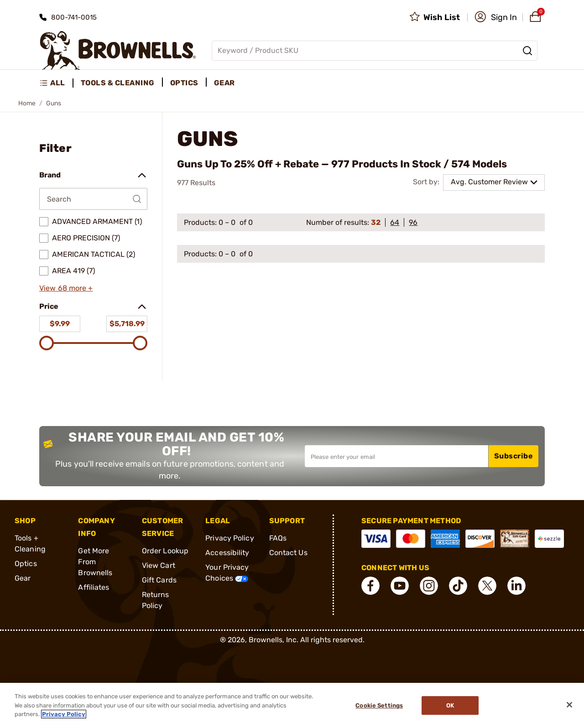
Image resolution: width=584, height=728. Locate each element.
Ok (450, 705)
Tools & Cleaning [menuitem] (118, 83)
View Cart (159, 565)
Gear (23, 578)
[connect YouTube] (400, 586)
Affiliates (94, 587)
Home (27, 103)
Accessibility (227, 553)
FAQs (278, 538)
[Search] (527, 51)
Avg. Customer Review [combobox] (489, 182)
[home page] (118, 50)
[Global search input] (375, 51)
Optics (26, 564)
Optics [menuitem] (184, 83)
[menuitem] (56, 83)
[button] (496, 17)
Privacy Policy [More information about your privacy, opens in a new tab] (64, 714)
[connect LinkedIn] (516, 586)
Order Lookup (165, 551)
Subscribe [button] (514, 456)
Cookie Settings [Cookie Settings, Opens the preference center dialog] (379, 705)
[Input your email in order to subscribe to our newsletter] (396, 456)
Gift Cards (159, 580)
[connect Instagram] (429, 586)
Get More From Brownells (95, 562)
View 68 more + (66, 288)
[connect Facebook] (370, 586)
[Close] (569, 705)
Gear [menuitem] (224, 83)
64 (395, 222)
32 (376, 222)
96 (413, 222)
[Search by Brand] (93, 199)
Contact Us (288, 553)
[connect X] (487, 586)
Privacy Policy (229, 538)
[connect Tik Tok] (458, 586)
